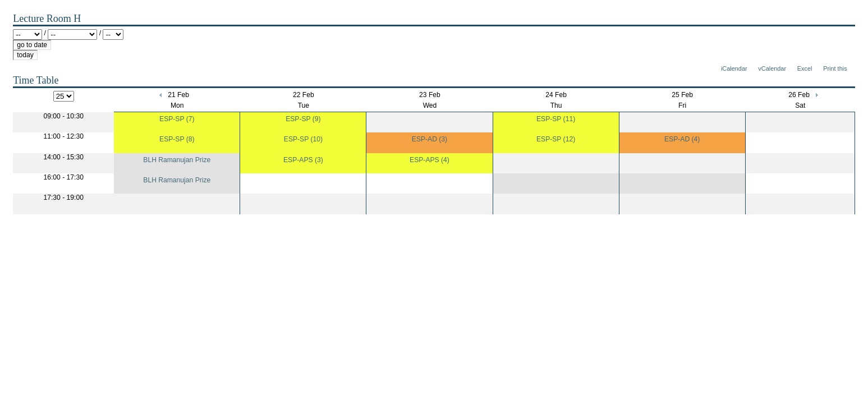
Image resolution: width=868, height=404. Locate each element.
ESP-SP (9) (303, 119)
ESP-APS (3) (303, 160)
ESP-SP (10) (303, 139)
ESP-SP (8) (177, 139)
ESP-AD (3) (430, 139)
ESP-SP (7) (177, 119)
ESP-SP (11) (556, 119)
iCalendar (734, 68)
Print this (835, 68)
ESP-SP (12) (556, 139)
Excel (805, 68)
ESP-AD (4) (682, 139)
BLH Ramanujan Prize (177, 160)
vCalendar (772, 68)
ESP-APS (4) (430, 160)
